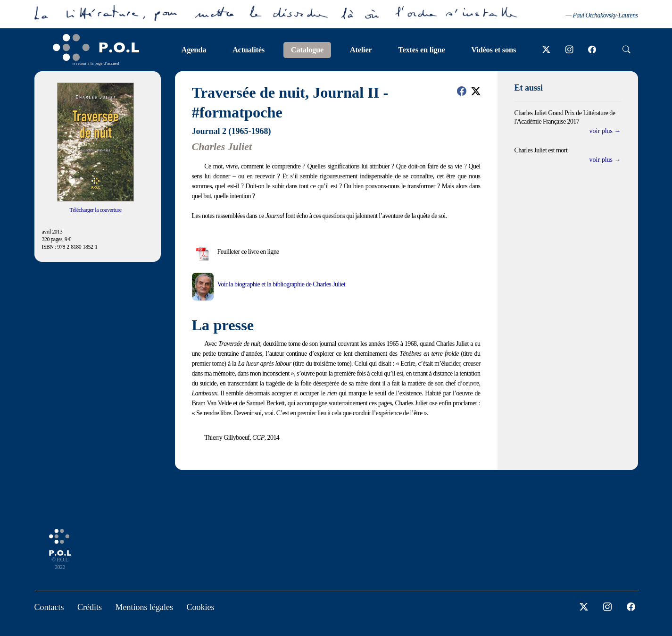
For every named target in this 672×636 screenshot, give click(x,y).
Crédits (90, 607)
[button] (462, 91)
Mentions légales (144, 607)
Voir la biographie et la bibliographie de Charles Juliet (282, 284)
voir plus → (605, 131)
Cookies (200, 607)
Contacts (49, 607)
